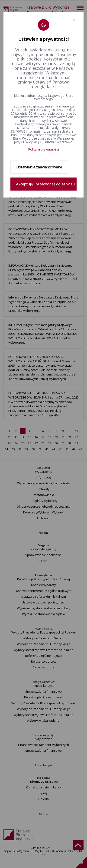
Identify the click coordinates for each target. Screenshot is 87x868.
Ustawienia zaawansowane (39, 167)
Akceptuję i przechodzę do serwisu (45, 184)
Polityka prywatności (43, 149)
